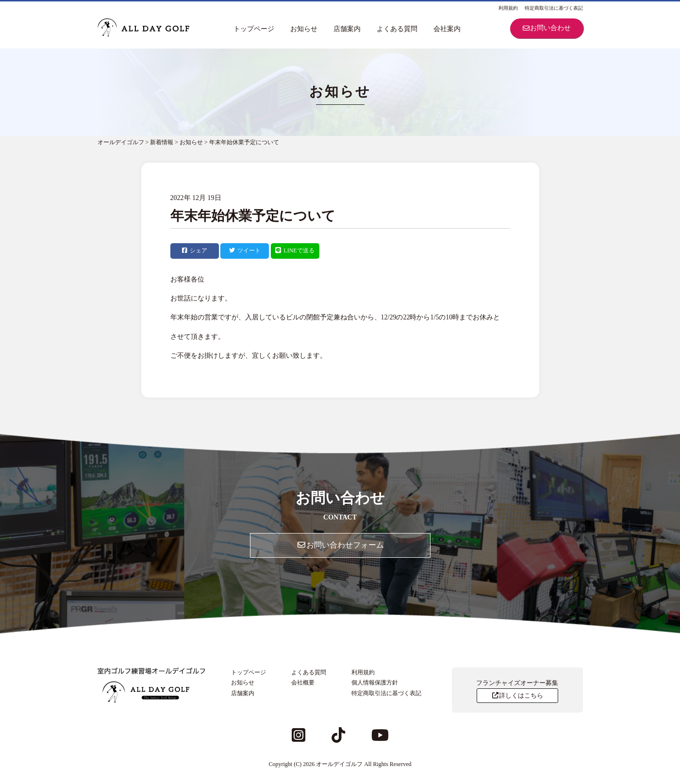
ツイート (245, 250)
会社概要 (303, 683)
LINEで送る (295, 250)
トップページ (254, 29)
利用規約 (508, 8)
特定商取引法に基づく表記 (554, 8)
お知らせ (304, 29)
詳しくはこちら (517, 695)
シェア (195, 250)
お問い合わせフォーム (340, 545)
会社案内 (447, 29)
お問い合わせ (547, 28)
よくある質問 (397, 29)
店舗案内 (347, 29)
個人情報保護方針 (375, 683)
